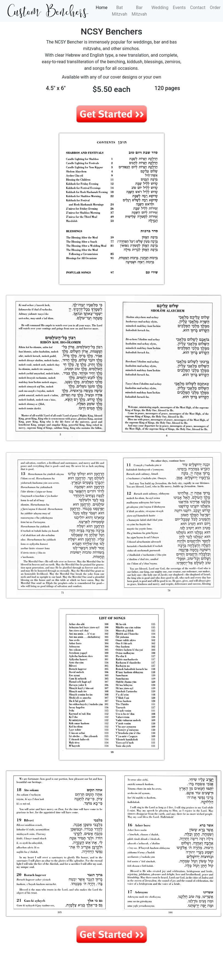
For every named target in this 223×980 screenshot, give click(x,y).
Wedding (160, 8)
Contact (198, 8)
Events (179, 8)
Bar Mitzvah (139, 11)
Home (103, 7)
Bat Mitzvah (120, 11)
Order (215, 8)
